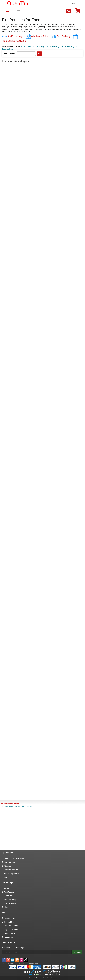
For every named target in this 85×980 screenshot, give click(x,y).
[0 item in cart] (78, 11)
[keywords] (40, 11)
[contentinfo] (18, 4)
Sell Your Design (11, 900)
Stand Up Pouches (28, 47)
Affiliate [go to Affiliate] (7, 888)
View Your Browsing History (10, 807)
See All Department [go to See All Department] (12, 874)
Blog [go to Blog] (6, 907)
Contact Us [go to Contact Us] (8, 937)
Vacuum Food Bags (53, 47)
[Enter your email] (37, 952)
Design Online (10, 933)
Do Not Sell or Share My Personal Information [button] (20, 964)
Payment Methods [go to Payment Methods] (11, 930)
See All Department (7, 11)
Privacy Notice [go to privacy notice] (10, 862)
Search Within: (9, 53)
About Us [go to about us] (8, 866)
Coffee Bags (40, 47)
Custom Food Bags (68, 47)
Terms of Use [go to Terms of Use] (9, 922)
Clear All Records (27, 807)
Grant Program (10, 903)
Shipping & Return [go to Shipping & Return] (11, 926)
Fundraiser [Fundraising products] (8, 896)
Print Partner (9, 892)
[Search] (68, 11)
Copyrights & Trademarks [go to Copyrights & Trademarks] (14, 858)
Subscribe (77, 952)
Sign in (74, 3)
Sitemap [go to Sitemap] (7, 877)
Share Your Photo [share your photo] (11, 870)
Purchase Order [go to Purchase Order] (10, 918)
